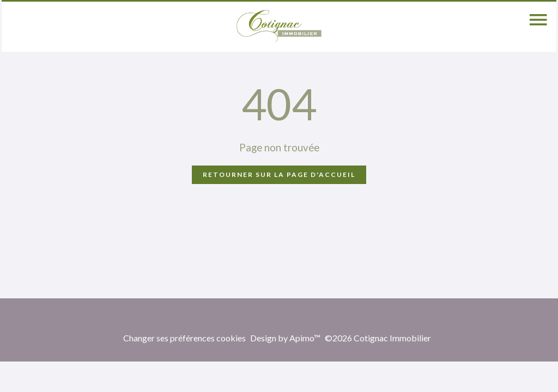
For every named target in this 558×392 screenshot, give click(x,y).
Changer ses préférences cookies (184, 338)
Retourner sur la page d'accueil (279, 174)
